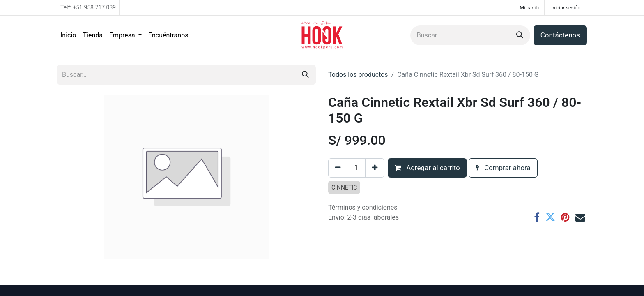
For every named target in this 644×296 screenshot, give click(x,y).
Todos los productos (358, 75)
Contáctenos (560, 35)
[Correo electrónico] (580, 217)
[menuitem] (68, 35)
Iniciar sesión (566, 8)
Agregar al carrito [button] (427, 168)
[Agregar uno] (375, 168)
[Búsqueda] (520, 35)
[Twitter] (550, 217)
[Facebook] (537, 217)
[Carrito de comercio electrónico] (529, 8)
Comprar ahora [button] (503, 168)
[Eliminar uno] (338, 168)
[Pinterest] (565, 217)
